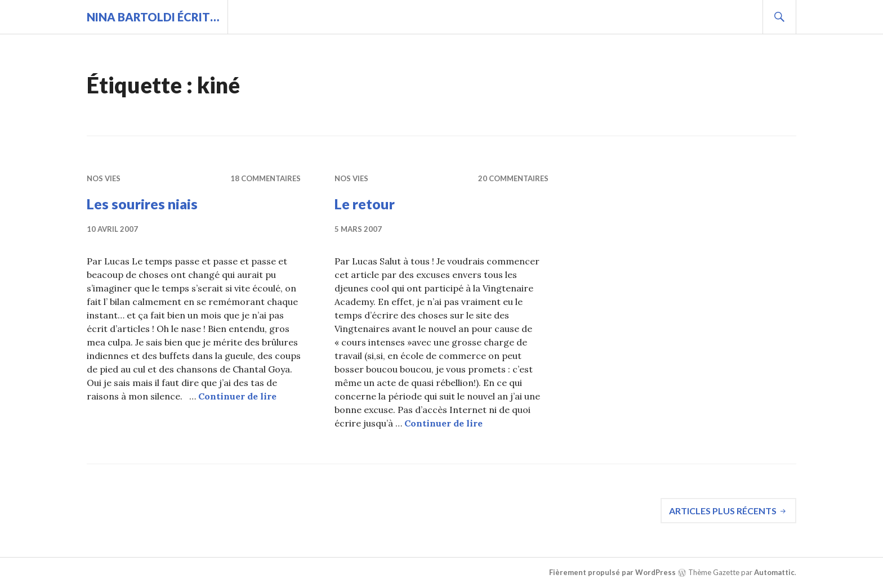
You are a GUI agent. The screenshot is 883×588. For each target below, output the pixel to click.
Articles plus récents (723, 511)
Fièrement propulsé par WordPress (612, 572)
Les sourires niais (142, 204)
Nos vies (104, 178)
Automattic (774, 572)
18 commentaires (266, 178)
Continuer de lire (237, 396)
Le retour (365, 204)
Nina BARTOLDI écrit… (153, 17)
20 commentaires (513, 178)
